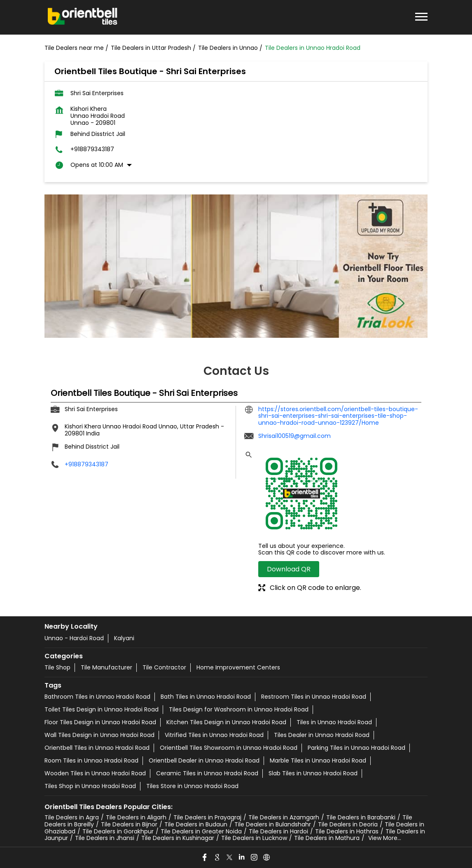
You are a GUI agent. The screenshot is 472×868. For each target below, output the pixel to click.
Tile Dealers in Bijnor (129, 824)
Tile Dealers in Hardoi (278, 831)
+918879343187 (92, 149)
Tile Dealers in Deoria (348, 824)
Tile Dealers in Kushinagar (178, 838)
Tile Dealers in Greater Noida (201, 831)
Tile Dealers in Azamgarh (284, 817)
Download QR (289, 569)
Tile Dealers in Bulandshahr (273, 824)
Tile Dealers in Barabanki (361, 817)
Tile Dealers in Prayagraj (207, 817)
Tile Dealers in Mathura (327, 838)
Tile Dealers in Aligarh (136, 817)
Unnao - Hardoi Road (74, 638)
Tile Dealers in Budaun (196, 824)
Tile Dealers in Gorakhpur (118, 831)
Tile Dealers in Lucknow (254, 838)
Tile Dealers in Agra (72, 817)
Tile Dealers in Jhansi (105, 838)
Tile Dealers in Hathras (347, 831)
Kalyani (124, 638)
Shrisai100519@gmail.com (294, 436)
